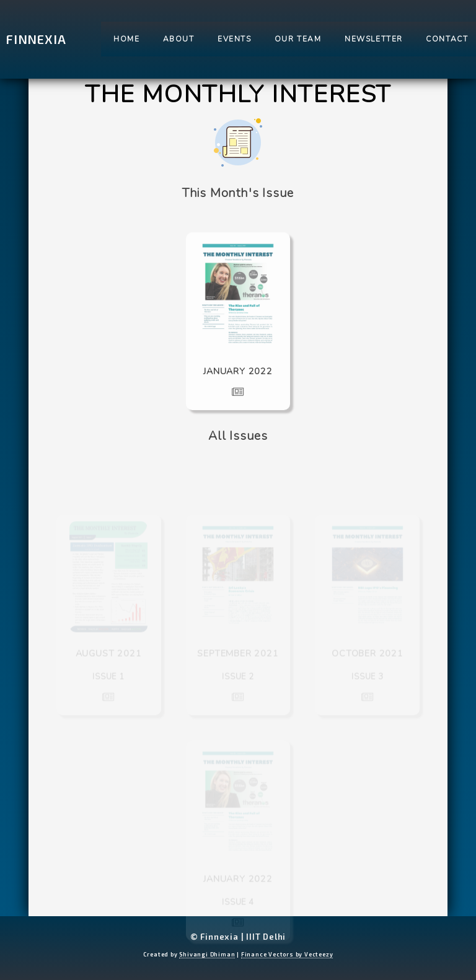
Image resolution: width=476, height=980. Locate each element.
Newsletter (374, 39)
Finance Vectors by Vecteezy (287, 954)
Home (126, 39)
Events (235, 39)
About (179, 39)
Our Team (298, 39)
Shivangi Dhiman (207, 954)
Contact (447, 39)
